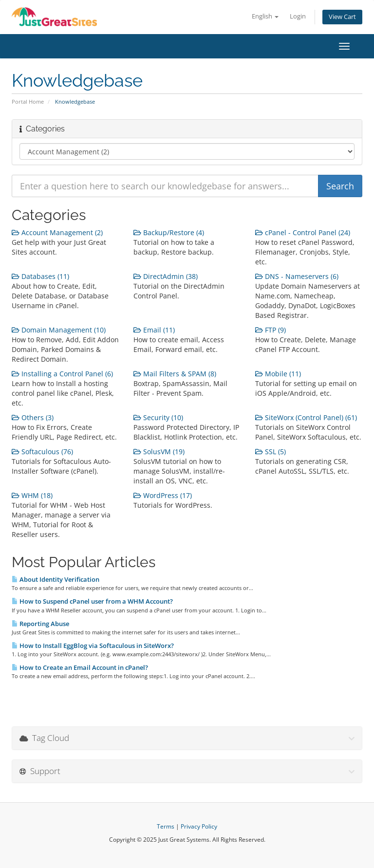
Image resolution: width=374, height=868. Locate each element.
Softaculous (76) (42, 452)
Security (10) (158, 417)
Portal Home (28, 102)
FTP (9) (271, 330)
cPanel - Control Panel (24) (303, 232)
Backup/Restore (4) (169, 232)
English (265, 16)
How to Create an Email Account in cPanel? (80, 667)
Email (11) (154, 330)
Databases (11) (40, 276)
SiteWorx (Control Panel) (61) (306, 417)
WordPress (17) (163, 495)
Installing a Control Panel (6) (62, 374)
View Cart (342, 17)
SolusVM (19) (159, 452)
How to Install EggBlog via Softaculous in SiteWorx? (93, 646)
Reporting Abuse (40, 624)
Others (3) (33, 417)
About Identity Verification (56, 579)
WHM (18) (32, 495)
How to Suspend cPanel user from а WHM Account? (92, 601)
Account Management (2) (57, 232)
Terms (166, 826)
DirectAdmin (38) (166, 276)
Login (298, 16)
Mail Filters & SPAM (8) (175, 374)
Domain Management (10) (59, 330)
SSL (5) (271, 452)
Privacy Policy (199, 826)
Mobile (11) (278, 374)
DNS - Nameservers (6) (297, 276)
